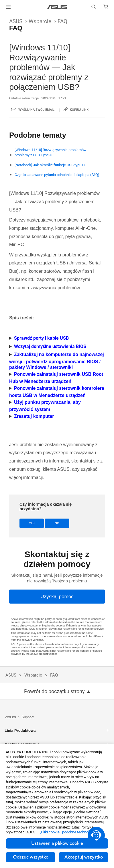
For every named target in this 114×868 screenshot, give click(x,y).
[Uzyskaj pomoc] (57, 597)
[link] (57, 7)
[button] (8, 7)
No (57, 523)
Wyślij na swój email (36, 110)
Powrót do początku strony (54, 691)
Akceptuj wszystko (84, 857)
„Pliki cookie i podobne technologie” (69, 832)
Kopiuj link (79, 110)
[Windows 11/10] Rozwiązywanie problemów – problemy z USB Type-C (52, 152)
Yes (32, 523)
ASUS (16, 21)
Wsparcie (40, 21)
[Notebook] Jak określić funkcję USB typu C (50, 165)
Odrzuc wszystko (31, 857)
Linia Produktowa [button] (57, 730)
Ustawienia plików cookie (57, 843)
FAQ (62, 21)
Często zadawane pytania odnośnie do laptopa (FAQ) (57, 175)
